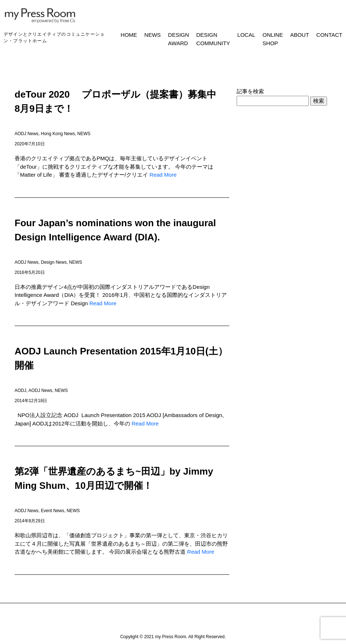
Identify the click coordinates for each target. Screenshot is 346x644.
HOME (129, 35)
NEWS (153, 35)
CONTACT (329, 35)
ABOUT (300, 35)
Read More (163, 175)
